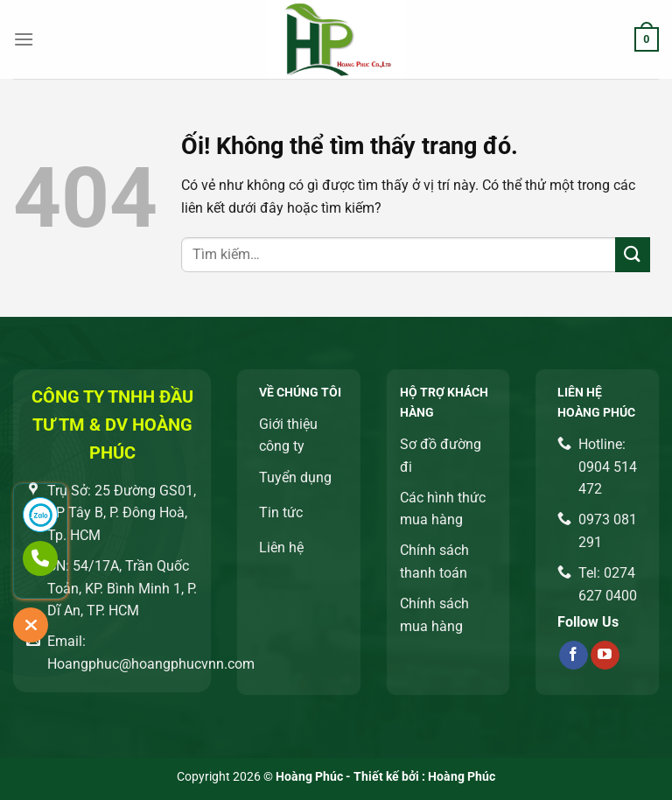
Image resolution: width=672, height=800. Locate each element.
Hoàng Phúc (462, 777)
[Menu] (24, 39)
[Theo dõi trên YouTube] (605, 656)
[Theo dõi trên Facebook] (574, 656)
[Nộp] (633, 255)
